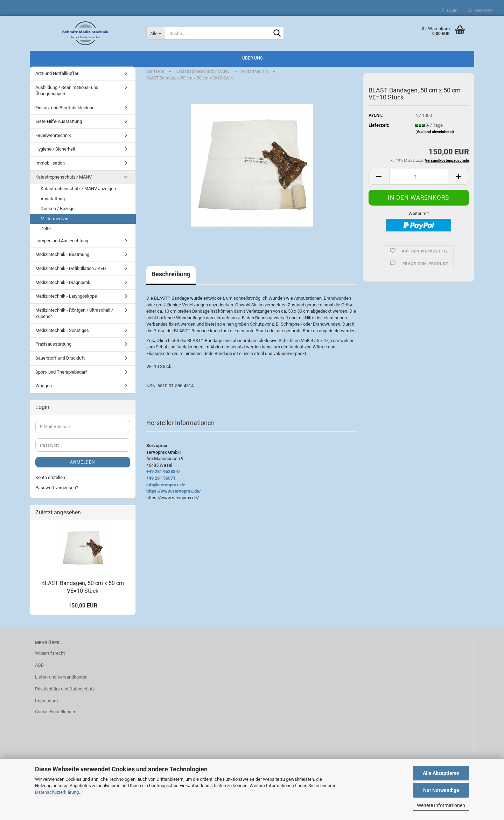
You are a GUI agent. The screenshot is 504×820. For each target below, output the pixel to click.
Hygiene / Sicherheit (55, 149)
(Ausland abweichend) (435, 132)
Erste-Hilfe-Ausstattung (59, 121)
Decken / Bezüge (58, 209)
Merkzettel (481, 11)
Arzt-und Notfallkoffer (57, 73)
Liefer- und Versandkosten (61, 677)
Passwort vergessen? (57, 488)
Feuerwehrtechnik (53, 135)
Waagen (44, 386)
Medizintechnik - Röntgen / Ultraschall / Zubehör (74, 313)
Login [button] (449, 11)
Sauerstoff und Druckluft (60, 358)
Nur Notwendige (441, 790)
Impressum (46, 701)
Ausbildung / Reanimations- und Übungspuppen (67, 91)
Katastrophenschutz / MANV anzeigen (78, 189)
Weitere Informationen (441, 805)
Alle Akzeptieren (441, 773)
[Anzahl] (419, 177)
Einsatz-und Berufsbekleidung (65, 108)
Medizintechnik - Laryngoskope (66, 296)
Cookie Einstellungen (56, 712)
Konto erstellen (50, 477)
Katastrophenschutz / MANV (64, 177)
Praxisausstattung (53, 344)
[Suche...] (156, 33)
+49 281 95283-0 (163, 471)
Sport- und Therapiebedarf (61, 372)
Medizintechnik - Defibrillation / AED (71, 268)
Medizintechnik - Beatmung (62, 254)
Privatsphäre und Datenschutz (65, 689)
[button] (379, 177)
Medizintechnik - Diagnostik (63, 282)
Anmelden (83, 462)
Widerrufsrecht (50, 653)
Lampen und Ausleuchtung (62, 241)
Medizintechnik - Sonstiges (62, 330)
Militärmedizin (54, 219)
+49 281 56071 (161, 478)
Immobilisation (50, 163)
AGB (39, 665)
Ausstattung (53, 199)
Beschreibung (171, 274)
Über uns (253, 58)
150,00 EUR (83, 606)
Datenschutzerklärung (57, 792)
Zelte (46, 228)
